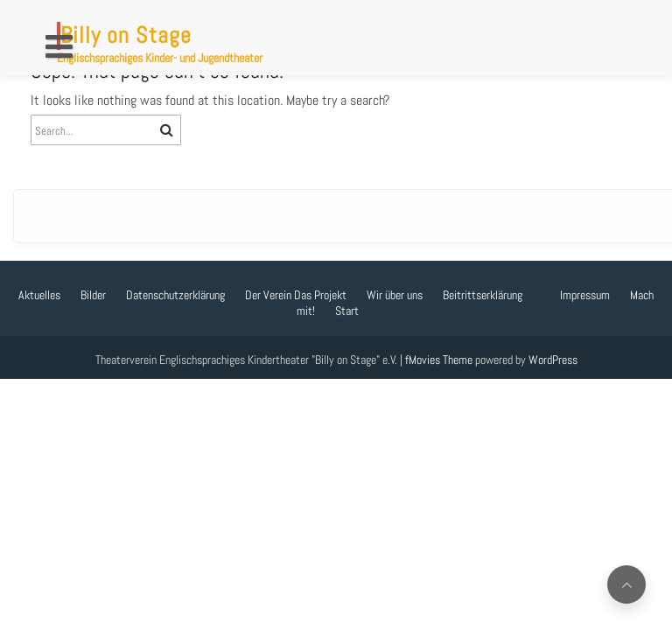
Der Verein (268, 295)
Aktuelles (39, 295)
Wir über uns (395, 295)
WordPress (553, 360)
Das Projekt (320, 295)
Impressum (585, 295)
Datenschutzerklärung (175, 295)
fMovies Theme (439, 360)
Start (347, 311)
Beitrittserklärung (483, 295)
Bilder (93, 295)
